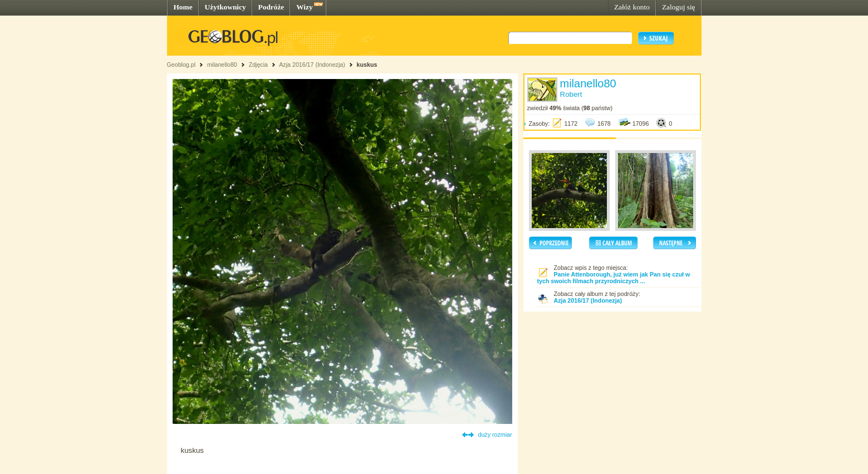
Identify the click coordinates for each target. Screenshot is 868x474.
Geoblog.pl (182, 65)
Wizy (304, 7)
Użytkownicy (225, 7)
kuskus (367, 65)
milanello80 (222, 65)
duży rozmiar (495, 434)
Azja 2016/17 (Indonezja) (312, 65)
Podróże (271, 7)
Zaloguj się (679, 7)
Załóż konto (632, 7)
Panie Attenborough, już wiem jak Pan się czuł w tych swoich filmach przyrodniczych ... (614, 278)
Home (183, 7)
